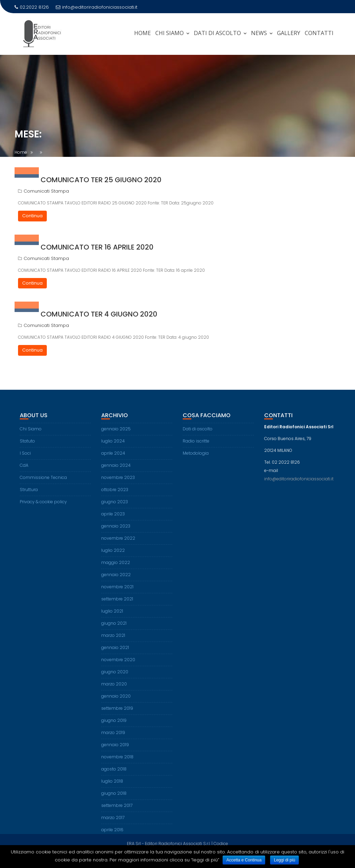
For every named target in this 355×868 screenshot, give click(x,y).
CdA (24, 470)
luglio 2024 (113, 446)
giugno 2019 (114, 726)
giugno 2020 (115, 677)
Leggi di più (284, 860)
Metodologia (196, 458)
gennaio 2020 (116, 701)
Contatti (319, 33)
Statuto (27, 446)
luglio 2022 (113, 555)
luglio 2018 (112, 786)
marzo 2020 (114, 689)
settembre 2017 (117, 811)
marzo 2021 (113, 641)
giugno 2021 (114, 628)
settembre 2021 (117, 604)
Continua (32, 216)
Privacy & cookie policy (43, 507)
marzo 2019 (113, 738)
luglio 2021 (112, 616)
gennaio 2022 (116, 580)
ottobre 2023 (115, 495)
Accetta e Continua (244, 860)
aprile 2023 (113, 519)
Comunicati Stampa (46, 191)
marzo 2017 (113, 823)
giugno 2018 (114, 798)
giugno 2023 (115, 507)
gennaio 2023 (116, 531)
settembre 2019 (117, 713)
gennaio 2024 (116, 470)
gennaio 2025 (116, 434)
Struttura (29, 495)
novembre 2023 (118, 483)
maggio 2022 (116, 568)
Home (142, 33)
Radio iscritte (196, 446)
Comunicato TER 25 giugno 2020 (101, 180)
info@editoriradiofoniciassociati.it (97, 7)
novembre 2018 (117, 762)
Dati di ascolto (198, 434)
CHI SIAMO (170, 33)
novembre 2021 (117, 592)
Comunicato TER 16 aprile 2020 (97, 247)
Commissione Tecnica (43, 483)
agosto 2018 (114, 774)
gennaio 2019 (115, 750)
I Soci (25, 458)
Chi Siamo (31, 434)
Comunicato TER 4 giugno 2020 (99, 314)
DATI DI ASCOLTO (217, 33)
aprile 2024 (113, 458)
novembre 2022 (118, 543)
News (259, 33)
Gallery (289, 33)
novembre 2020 (118, 665)
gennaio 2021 (115, 653)
